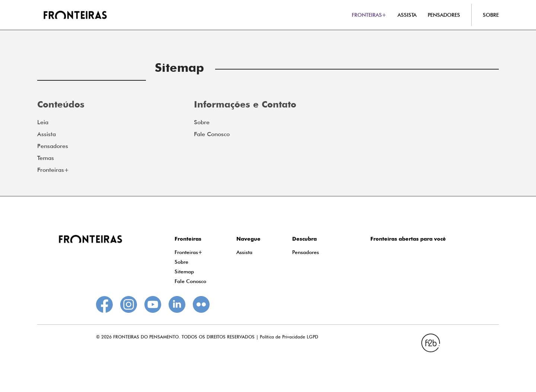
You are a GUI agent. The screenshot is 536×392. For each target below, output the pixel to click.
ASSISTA (407, 15)
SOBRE (491, 15)
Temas (46, 158)
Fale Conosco (212, 134)
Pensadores (53, 146)
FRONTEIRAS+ (369, 15)
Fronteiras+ (53, 170)
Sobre (202, 122)
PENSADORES (444, 15)
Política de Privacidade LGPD (289, 337)
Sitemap (184, 271)
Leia (43, 122)
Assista (47, 134)
